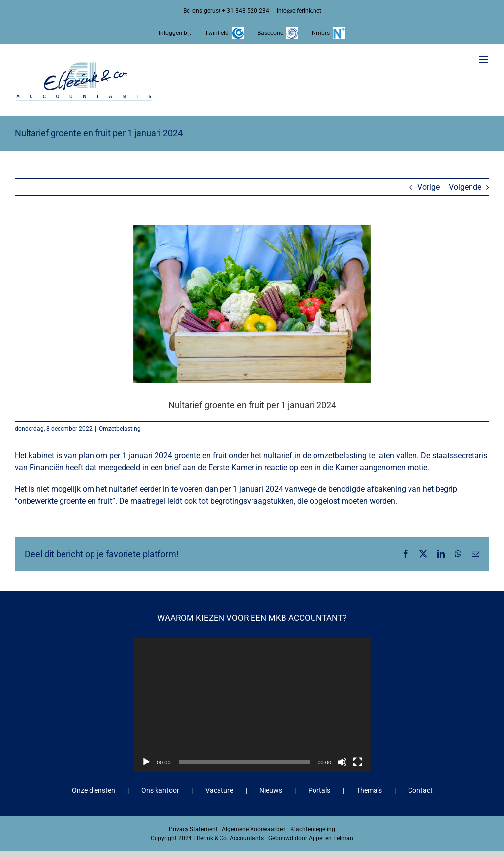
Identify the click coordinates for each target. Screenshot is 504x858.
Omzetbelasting (120, 429)
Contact (420, 790)
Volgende (465, 187)
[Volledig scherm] (358, 762)
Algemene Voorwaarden (254, 829)
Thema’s (369, 790)
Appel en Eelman (331, 838)
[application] (252, 705)
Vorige (428, 187)
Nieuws (271, 790)
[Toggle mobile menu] (484, 59)
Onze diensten (94, 790)
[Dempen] (342, 762)
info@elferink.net (299, 11)
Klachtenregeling (313, 829)
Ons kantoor (160, 790)
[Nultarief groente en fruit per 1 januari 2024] (252, 304)
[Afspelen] (146, 762)
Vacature (219, 790)
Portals (319, 790)
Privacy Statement (193, 829)
